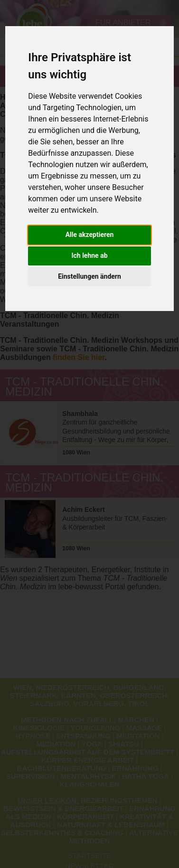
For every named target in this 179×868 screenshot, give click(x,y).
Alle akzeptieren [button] (90, 235)
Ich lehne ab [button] (89, 255)
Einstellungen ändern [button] (89, 276)
